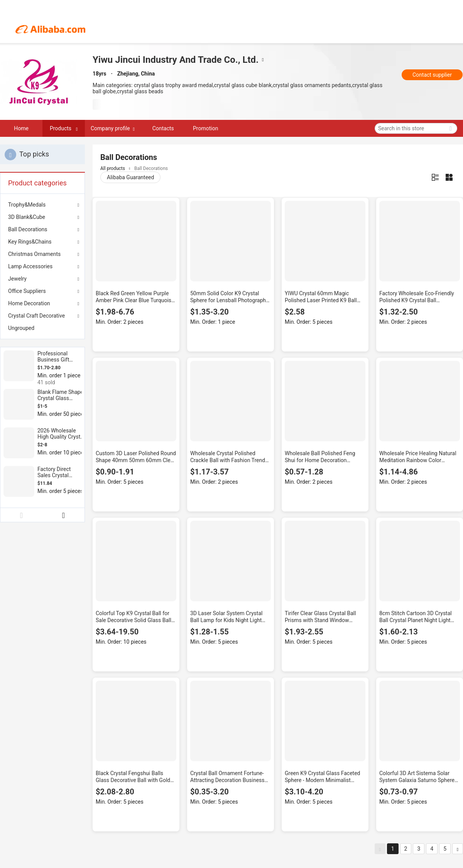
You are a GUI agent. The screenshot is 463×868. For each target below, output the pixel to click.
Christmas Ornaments (34, 254)
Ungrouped (21, 328)
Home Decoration (29, 303)
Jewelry (17, 279)
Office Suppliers (27, 291)
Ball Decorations (28, 229)
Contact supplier (432, 75)
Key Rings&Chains (30, 242)
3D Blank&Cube (27, 217)
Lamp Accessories (30, 266)
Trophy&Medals (27, 205)
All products (113, 168)
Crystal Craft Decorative (36, 316)
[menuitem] (42, 328)
